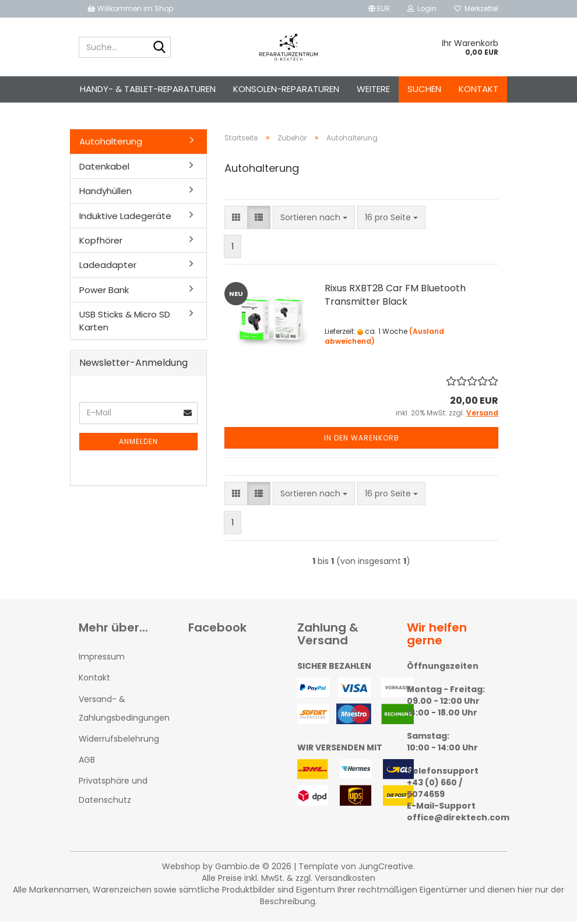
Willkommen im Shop (130, 8)
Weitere (373, 89)
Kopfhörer (101, 243)
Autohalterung (111, 144)
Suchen (424, 89)
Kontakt (479, 89)
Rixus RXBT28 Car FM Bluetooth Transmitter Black (395, 297)
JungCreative (386, 869)
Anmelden (138, 444)
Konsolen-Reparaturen (286, 89)
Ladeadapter (108, 267)
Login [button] (422, 8)
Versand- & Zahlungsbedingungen (124, 710)
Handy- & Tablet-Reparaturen (148, 89)
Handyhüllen (105, 193)
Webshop (181, 869)
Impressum (102, 659)
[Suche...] (160, 48)
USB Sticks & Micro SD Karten (125, 323)
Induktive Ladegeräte (125, 218)
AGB (87, 762)
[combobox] (314, 220)
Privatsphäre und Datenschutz (113, 792)
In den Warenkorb (362, 440)
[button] (379, 9)
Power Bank (104, 292)
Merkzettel (476, 8)
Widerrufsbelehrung (119, 741)
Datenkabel (104, 168)
